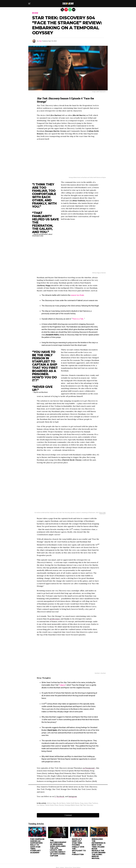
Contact (62, 859)
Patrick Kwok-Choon (52, 805)
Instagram (73, 796)
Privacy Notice (77, 859)
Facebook (60, 796)
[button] (29, 4)
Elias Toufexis (93, 803)
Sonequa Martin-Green (72, 805)
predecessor (55, 619)
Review (61, 805)
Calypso (62, 685)
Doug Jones (84, 803)
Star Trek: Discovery (87, 805)
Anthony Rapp (51, 803)
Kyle (40, 41)
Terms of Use (68, 859)
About (57, 859)
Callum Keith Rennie (73, 803)
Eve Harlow (41, 805)
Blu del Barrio (61, 803)
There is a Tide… (78, 319)
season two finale (77, 295)
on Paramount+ (89, 768)
